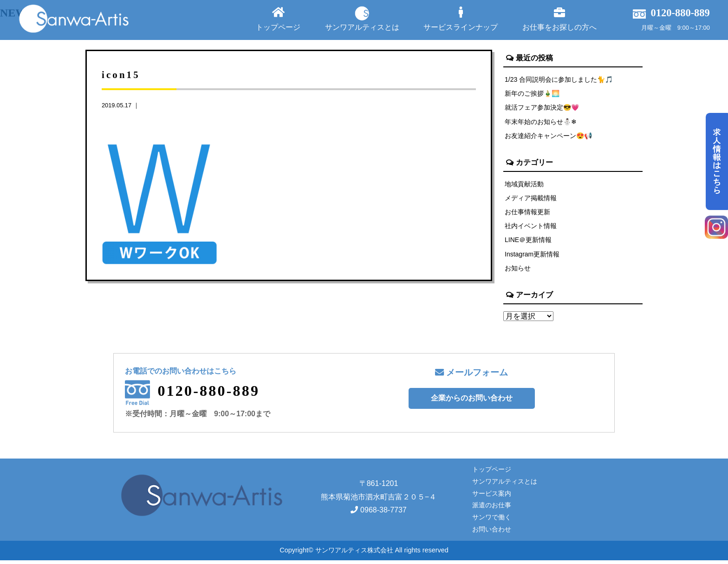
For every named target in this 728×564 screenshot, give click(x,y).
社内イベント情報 (531, 229)
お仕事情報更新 (527, 214)
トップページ (278, 19)
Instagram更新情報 (533, 257)
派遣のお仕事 (492, 509)
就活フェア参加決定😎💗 (542, 108)
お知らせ (518, 272)
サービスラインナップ (461, 19)
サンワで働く (492, 521)
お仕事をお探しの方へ (559, 19)
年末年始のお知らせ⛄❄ (541, 123)
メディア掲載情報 (531, 200)
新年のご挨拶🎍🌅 (533, 94)
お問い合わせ (492, 533)
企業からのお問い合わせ (472, 402)
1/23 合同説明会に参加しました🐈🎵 (559, 79)
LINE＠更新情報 (528, 243)
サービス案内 (492, 497)
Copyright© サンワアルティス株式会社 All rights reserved (364, 554)
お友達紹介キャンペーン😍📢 (549, 137)
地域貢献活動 (524, 185)
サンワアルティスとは (362, 19)
